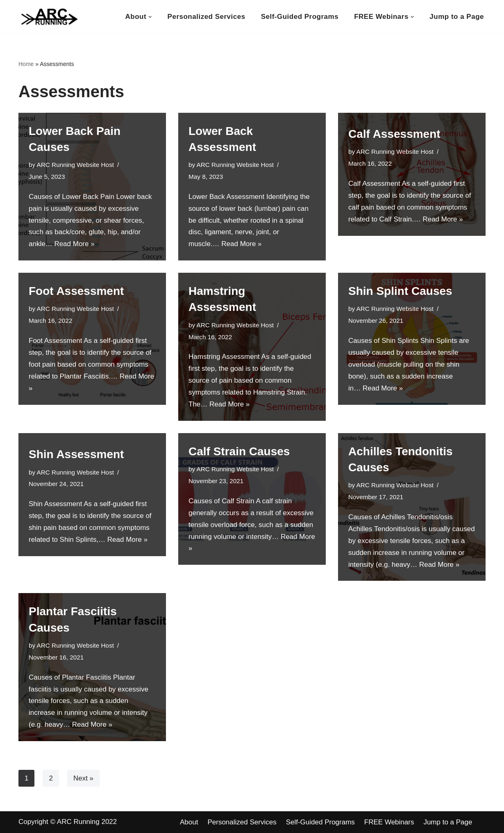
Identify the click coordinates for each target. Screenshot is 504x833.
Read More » (74, 244)
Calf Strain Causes (239, 451)
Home (26, 64)
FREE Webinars (389, 822)
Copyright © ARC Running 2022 (68, 822)
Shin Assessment (76, 454)
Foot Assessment (76, 291)
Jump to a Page (457, 17)
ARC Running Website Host (75, 165)
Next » (83, 778)
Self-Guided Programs (300, 17)
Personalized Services (207, 17)
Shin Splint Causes (400, 291)
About (189, 822)
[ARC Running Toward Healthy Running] (49, 17)
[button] (150, 17)
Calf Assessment (394, 134)
